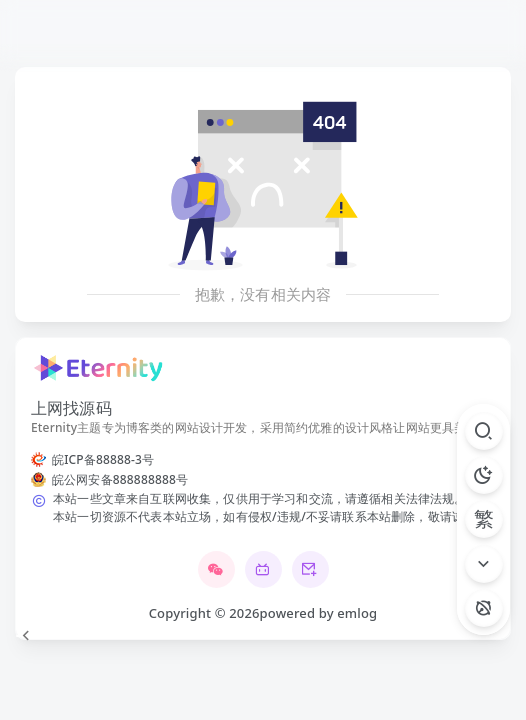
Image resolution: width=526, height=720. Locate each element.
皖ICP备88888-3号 (103, 459)
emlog (357, 613)
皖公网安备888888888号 (120, 479)
